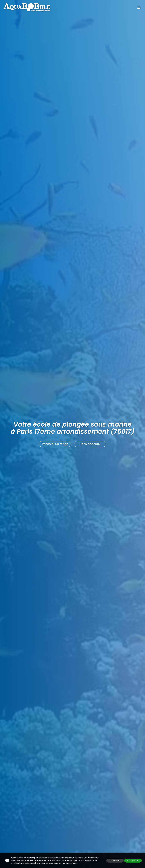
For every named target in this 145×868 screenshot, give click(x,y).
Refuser (115, 860)
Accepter (133, 860)
